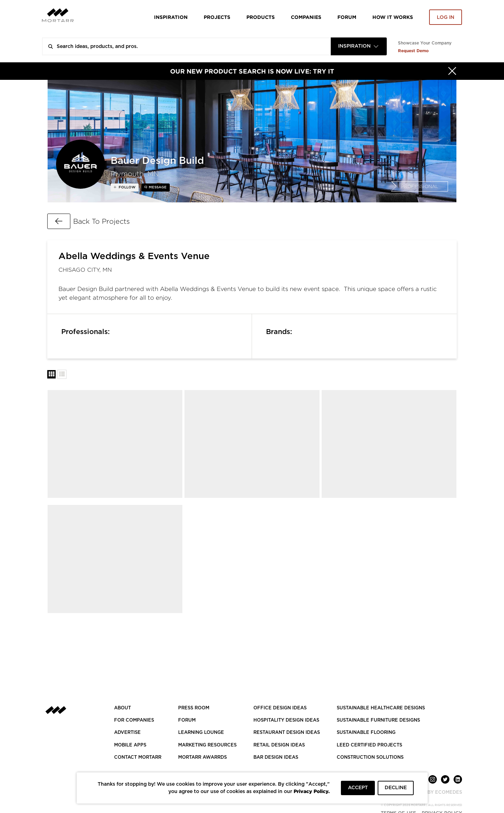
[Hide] (452, 71)
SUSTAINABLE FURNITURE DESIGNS (378, 720)
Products (261, 17)
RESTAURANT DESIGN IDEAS (287, 733)
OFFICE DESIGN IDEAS (280, 708)
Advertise (127, 733)
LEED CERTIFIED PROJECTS (369, 745)
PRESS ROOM (194, 708)
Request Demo (413, 51)
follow (127, 187)
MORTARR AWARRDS (202, 758)
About (122, 708)
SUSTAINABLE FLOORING (366, 733)
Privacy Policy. (312, 791)
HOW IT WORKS (393, 17)
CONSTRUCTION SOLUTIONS (370, 758)
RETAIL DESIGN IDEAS (279, 745)
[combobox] (359, 46)
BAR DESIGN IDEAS (276, 758)
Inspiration (171, 17)
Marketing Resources (207, 745)
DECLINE (396, 788)
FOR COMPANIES (134, 720)
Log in (446, 18)
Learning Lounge (201, 733)
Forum (347, 17)
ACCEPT (358, 788)
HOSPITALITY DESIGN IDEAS (286, 720)
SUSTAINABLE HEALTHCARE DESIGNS (381, 708)
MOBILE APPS (130, 745)
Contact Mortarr (138, 758)
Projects (217, 17)
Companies (306, 17)
